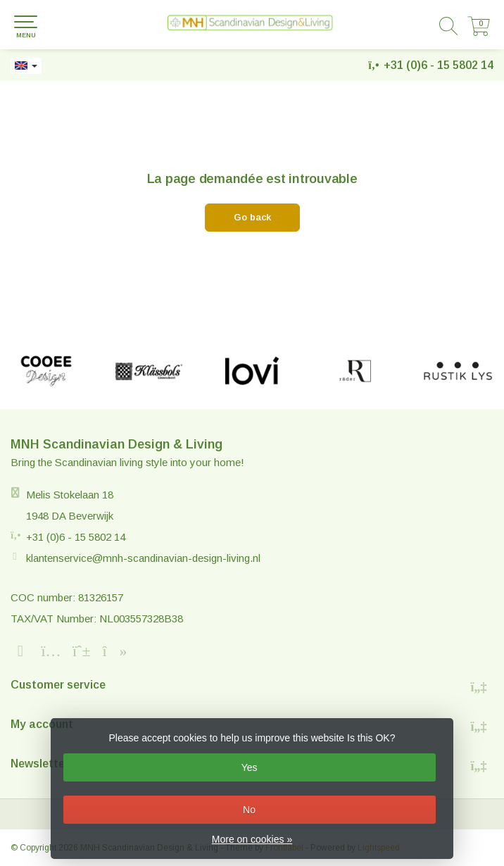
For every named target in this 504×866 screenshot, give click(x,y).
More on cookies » (252, 839)
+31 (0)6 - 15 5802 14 (439, 65)
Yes (250, 767)
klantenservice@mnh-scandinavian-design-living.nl (143, 558)
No (249, 810)
